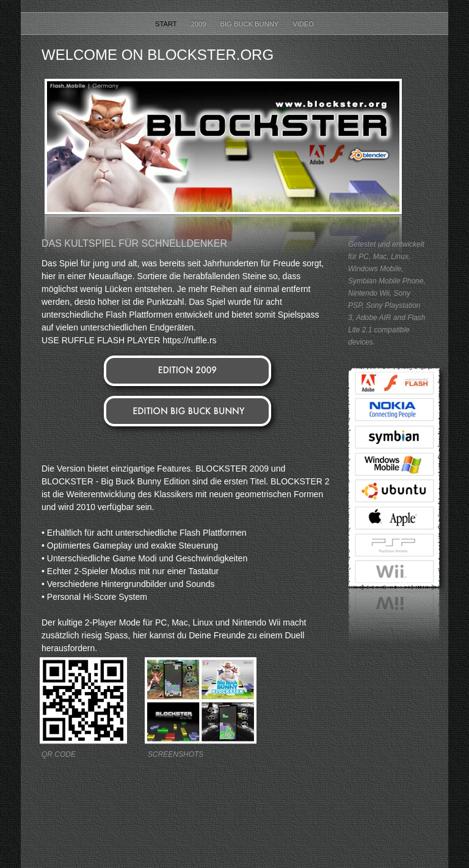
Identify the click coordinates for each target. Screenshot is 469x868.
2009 (200, 24)
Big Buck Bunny (251, 24)
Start (167, 24)
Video (303, 24)
